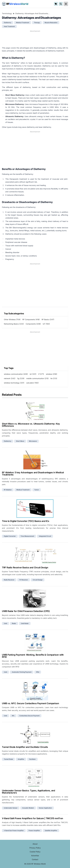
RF (15, 4)
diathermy (8, 23)
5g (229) (21, 378)
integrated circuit (45, 536)
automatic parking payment (22, 672)
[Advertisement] (35, 38)
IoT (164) (46, 324)
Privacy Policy (35, 848)
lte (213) (54, 378)
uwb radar (25, 623)
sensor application (45, 808)
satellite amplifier (51, 831)
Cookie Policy (35, 852)
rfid (38, 672)
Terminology (7, 13)
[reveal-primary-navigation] (66, 4)
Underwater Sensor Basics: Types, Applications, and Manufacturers (28, 792)
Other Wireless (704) (12, 319)
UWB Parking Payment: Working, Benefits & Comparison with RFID (33, 656)
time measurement (27, 536)
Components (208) (33, 324)
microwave (33, 441)
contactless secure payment (29, 716)
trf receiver (24, 580)
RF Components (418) (31, 319)
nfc (13, 716)
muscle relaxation (51, 23)
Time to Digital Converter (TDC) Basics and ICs (26, 521)
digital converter (10, 536)
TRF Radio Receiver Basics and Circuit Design (25, 568)
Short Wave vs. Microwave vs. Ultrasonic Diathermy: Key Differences (31, 425)
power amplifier (34, 831)
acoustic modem (28, 808)
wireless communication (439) (16, 374)
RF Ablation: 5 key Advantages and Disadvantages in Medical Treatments (33, 474)
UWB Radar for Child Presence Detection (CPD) (26, 611)
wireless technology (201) (14, 383)
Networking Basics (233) (14, 324)
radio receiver (9, 580)
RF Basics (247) (48, 319)
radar (14, 623)
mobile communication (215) (37, 378)
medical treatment (23, 23)
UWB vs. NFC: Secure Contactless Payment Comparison (30, 703)
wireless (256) (51, 374)
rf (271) (41, 374)
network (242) (10, 378)
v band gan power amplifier (14, 831)
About (35, 844)
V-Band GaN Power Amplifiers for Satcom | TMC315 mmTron (33, 818)
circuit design (38, 580)
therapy (37, 23)
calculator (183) (32, 383)
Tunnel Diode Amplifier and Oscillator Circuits (25, 747)
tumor (37, 490)
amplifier (21, 759)
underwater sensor (11, 808)
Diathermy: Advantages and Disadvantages (33, 13)
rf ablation (8, 490)
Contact (35, 859)
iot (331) (33, 374)
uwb (5, 623)
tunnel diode (8, 759)
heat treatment (9, 26)
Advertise (35, 856)
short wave (20, 441)
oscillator (32, 759)
